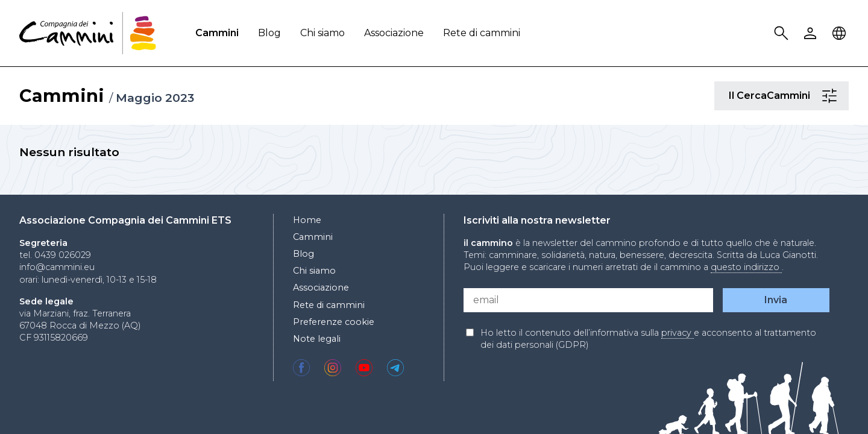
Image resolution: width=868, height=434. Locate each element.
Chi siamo (322, 33)
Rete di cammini (482, 33)
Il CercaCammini (831, 96)
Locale (841, 33)
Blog (269, 33)
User (812, 33)
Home (307, 220)
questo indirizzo (746, 267)
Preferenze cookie (334, 322)
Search (783, 33)
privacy (678, 333)
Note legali (317, 339)
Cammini (217, 33)
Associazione (394, 33)
